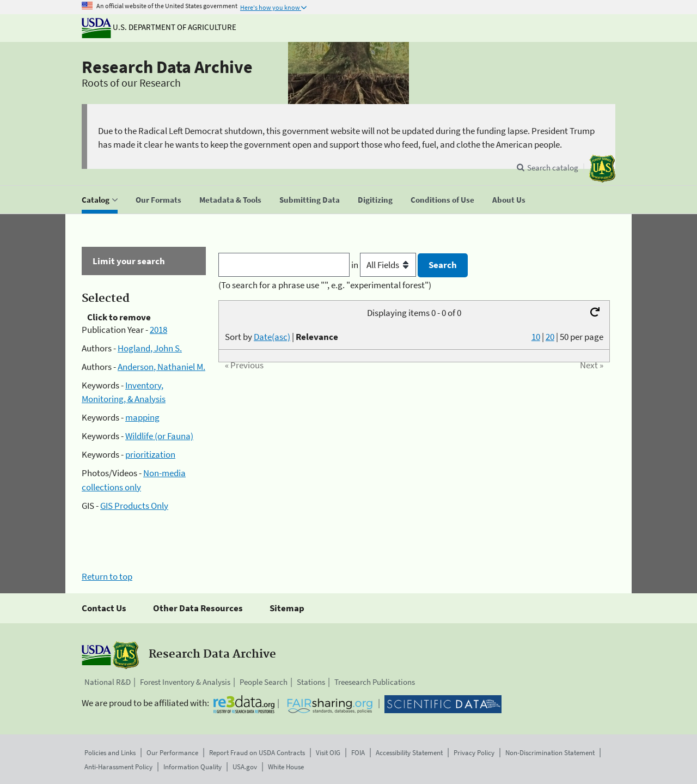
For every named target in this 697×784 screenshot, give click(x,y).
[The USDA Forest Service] (602, 169)
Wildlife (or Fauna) (159, 436)
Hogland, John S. (150, 348)
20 (550, 337)
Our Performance (172, 753)
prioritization (150, 454)
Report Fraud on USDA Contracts (257, 753)
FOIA (358, 753)
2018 (158, 330)
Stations (311, 682)
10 (536, 337)
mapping (142, 417)
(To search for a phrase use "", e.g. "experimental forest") (325, 285)
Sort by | (282, 337)
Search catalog (553, 168)
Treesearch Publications (375, 682)
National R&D (108, 682)
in (385, 265)
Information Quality (192, 767)
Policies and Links (110, 753)
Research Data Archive (167, 67)
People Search (264, 682)
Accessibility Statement (409, 753)
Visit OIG (328, 753)
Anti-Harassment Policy (118, 767)
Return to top (107, 576)
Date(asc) (272, 337)
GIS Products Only (134, 506)
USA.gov (245, 767)
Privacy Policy (474, 753)
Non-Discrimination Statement (550, 753)
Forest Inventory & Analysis (185, 682)
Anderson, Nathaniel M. (161, 367)
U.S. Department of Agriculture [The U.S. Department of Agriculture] (159, 27)
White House (286, 767)
